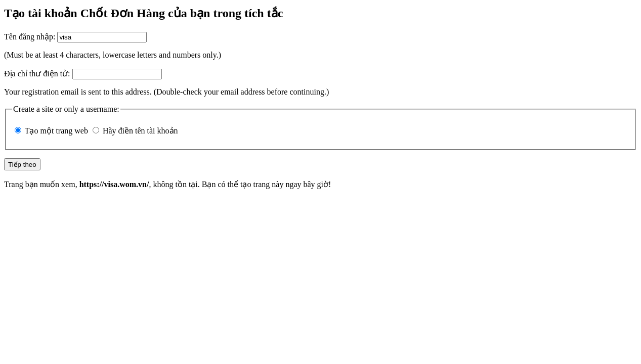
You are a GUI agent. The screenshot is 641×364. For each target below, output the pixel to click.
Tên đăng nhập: (30, 37)
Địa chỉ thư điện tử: (37, 74)
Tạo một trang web (56, 131)
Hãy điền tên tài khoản (140, 131)
